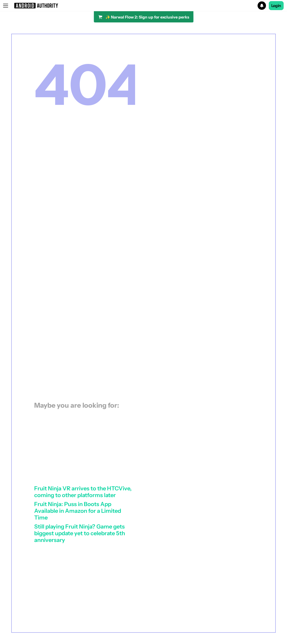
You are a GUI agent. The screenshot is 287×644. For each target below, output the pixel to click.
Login (276, 6)
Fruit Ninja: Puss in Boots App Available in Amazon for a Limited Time (78, 511)
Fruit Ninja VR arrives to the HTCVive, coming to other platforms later (83, 492)
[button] (143, 6)
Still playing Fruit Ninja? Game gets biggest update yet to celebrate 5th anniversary (80, 533)
